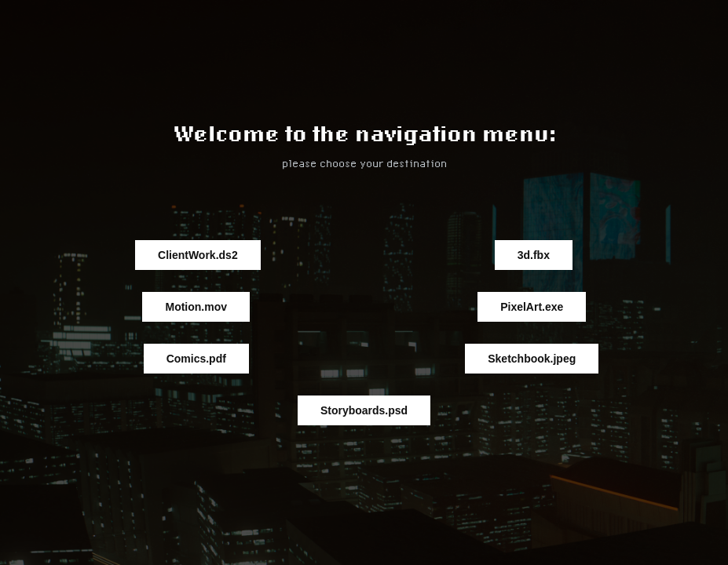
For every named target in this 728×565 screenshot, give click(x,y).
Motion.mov (196, 307)
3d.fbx (534, 255)
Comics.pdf (196, 359)
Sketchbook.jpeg (532, 359)
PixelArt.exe (532, 307)
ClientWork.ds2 (198, 255)
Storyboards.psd (364, 410)
